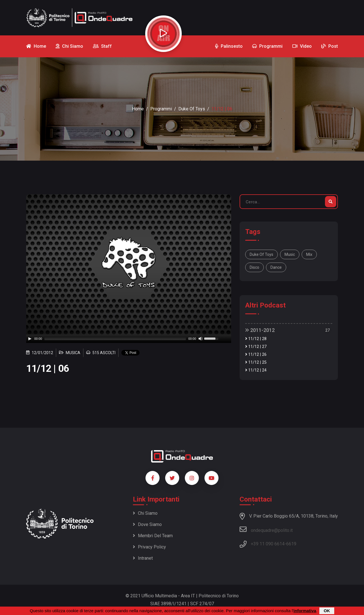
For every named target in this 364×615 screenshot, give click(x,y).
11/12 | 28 (256, 339)
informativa (305, 611)
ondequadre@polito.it (266, 529)
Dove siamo (147, 524)
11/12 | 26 (256, 355)
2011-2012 (260, 330)
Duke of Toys (192, 109)
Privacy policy (149, 547)
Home (138, 109)
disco (254, 267)
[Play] (30, 339)
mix (309, 254)
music (290, 254)
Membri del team (153, 536)
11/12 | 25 (256, 362)
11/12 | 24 (256, 370)
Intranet (143, 558)
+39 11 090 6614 (268, 544)
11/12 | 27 (256, 347)
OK (327, 611)
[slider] (115, 339)
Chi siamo (145, 513)
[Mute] (201, 339)
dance (276, 267)
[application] (129, 339)
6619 (291, 544)
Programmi (161, 109)
